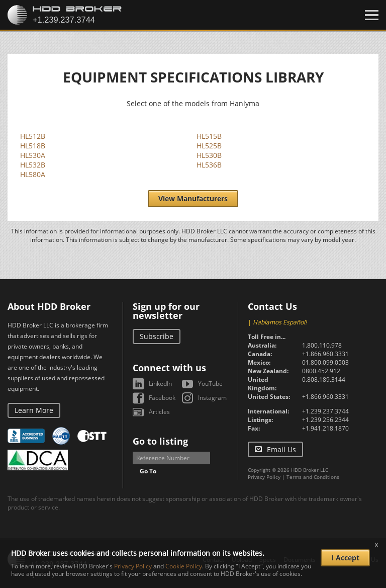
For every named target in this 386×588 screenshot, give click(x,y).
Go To (148, 471)
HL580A (33, 174)
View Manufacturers (193, 198)
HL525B (209, 146)
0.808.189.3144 (324, 380)
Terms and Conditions (313, 477)
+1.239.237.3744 (325, 411)
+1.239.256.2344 (325, 420)
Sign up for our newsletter (166, 311)
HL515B (209, 136)
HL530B (209, 155)
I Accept (345, 558)
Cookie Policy (184, 566)
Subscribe (157, 336)
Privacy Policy (264, 477)
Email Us (281, 449)
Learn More (34, 410)
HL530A (33, 155)
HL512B (33, 136)
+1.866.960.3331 (325, 354)
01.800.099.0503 (325, 362)
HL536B (209, 165)
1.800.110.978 (322, 345)
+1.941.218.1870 (325, 428)
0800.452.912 (321, 371)
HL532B (33, 165)
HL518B (33, 146)
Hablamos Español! (280, 322)
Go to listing (160, 441)
